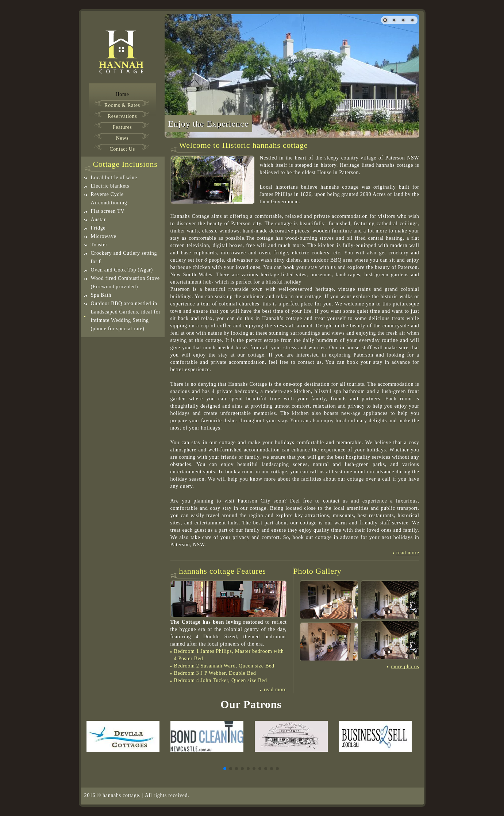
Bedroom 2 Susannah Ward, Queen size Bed (224, 666)
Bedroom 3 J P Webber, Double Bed (215, 673)
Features (122, 127)
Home (122, 95)
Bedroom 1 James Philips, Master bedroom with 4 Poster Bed (229, 655)
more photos (405, 667)
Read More (408, 553)
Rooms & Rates (122, 105)
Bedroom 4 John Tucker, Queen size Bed (221, 680)
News (122, 138)
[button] (225, 769)
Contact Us (122, 149)
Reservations (122, 116)
